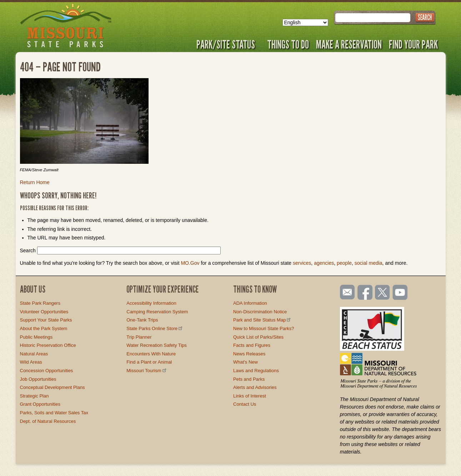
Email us (346, 292)
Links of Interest (250, 396)
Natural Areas (34, 354)
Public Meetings (36, 337)
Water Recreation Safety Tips (157, 345)
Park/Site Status (228, 44)
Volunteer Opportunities (44, 312)
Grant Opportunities (40, 404)
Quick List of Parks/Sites (258, 337)
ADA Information (250, 303)
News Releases (249, 354)
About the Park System (44, 328)
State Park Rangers (40, 303)
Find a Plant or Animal (149, 362)
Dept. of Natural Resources (48, 421)
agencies (324, 263)
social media (369, 263)
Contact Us (245, 404)
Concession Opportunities (47, 371)
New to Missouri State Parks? (264, 328)
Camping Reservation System (157, 312)
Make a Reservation (349, 44)
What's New (245, 362)
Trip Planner (139, 337)
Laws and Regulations (256, 371)
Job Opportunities (38, 379)
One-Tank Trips (142, 320)
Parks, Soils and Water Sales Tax (54, 413)
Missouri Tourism (147, 371)
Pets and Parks (249, 379)
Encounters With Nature (151, 354)
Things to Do (288, 44)
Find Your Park (413, 44)
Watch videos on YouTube (400, 293)
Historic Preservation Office (48, 345)
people (344, 263)
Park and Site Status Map (262, 320)
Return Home (35, 182)
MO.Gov (190, 263)
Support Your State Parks (46, 320)
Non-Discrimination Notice (260, 312)
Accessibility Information (151, 303)
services (302, 263)
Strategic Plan (34, 396)
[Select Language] (305, 22)
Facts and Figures (252, 345)
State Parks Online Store (155, 328)
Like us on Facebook (365, 293)
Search (28, 250)
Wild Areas (31, 362)
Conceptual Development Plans (52, 387)
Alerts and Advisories (255, 387)
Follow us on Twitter (382, 293)
